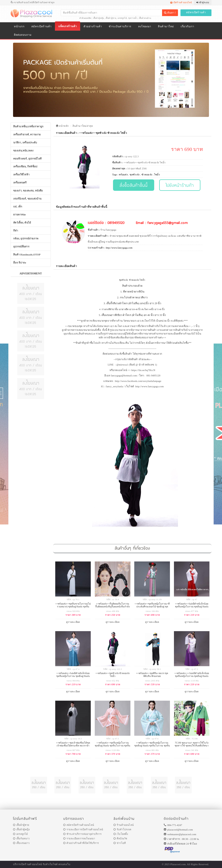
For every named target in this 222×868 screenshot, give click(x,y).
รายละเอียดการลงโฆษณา (79, 839)
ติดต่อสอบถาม (23, 35)
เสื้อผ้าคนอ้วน (145, 18)
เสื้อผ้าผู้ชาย (111, 18)
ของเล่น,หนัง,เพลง (23, 151)
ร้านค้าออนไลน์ (124, 825)
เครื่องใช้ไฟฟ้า (21, 175)
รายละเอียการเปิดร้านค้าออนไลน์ (83, 829)
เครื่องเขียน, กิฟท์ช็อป (25, 166)
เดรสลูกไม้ (122, 18)
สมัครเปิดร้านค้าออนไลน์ (79, 825)
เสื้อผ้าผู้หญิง (99, 18)
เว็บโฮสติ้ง (121, 834)
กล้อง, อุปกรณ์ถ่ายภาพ (26, 239)
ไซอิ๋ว (157, 175)
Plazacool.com (178, 864)
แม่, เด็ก (18, 207)
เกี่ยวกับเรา (187, 26)
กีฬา (16, 231)
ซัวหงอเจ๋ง (147, 175)
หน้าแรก (19, 26)
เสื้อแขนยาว (21, 843)
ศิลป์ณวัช (120, 839)
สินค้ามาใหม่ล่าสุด (83, 126)
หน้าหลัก (62, 126)
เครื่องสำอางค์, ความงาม (27, 135)
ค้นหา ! (170, 13)
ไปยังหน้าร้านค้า (180, 185)
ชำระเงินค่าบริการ (120, 26)
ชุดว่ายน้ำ (133, 18)
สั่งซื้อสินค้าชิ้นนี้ (134, 185)
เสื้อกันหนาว (21, 839)
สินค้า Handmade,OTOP (27, 255)
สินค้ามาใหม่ (166, 26)
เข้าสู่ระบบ (203, 2)
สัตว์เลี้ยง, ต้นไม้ (22, 223)
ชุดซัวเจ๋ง (135, 175)
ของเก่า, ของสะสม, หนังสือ (28, 191)
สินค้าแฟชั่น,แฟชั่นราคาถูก (28, 126)
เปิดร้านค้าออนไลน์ (181, 2)
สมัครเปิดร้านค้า (196, 12)
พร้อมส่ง (123, 175)
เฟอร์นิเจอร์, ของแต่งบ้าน (27, 199)
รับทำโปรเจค (122, 829)
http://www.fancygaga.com (119, 248)
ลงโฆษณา (145, 26)
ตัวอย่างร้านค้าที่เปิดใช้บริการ (81, 843)
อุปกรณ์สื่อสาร (21, 247)
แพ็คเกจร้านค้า (67, 26)
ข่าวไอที (120, 843)
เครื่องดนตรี (20, 183)
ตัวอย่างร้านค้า (93, 26)
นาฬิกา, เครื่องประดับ (25, 143)
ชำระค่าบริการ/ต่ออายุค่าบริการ (82, 834)
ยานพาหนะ (20, 215)
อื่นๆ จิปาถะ (20, 263)
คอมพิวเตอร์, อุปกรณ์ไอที (27, 159)
